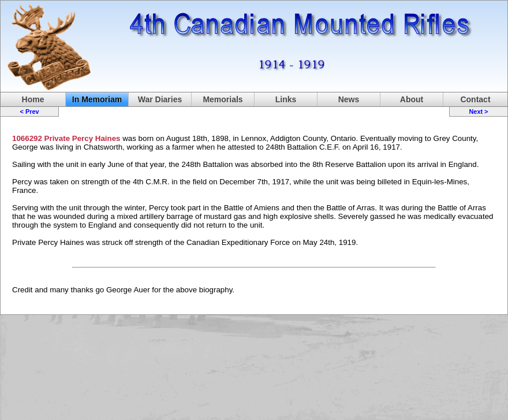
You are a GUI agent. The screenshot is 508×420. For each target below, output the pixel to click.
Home (33, 99)
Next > (478, 111)
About (412, 99)
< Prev (30, 111)
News (349, 99)
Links (286, 99)
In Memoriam (97, 99)
